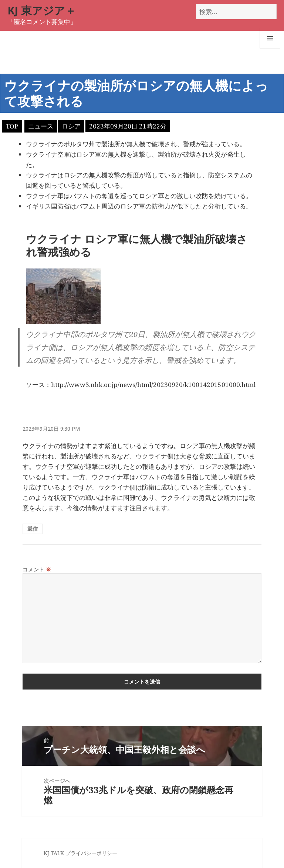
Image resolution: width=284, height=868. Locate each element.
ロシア (71, 126)
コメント (37, 569)
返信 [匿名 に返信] (33, 529)
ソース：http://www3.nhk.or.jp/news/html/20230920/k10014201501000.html (141, 385)
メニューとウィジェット (270, 48)
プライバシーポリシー (91, 853)
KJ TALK (54, 853)
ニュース (41, 126)
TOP (12, 126)
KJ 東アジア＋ (42, 10)
